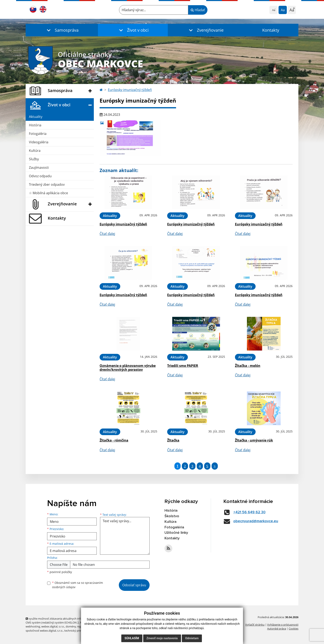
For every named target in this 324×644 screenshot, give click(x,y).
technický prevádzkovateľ (80, 631)
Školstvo (172, 516)
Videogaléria (39, 142)
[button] (62, 30)
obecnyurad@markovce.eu (256, 521)
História (35, 125)
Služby (34, 159)
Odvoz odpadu (40, 176)
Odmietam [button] (192, 638)
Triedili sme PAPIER (183, 366)
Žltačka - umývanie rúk (254, 440)
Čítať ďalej (107, 234)
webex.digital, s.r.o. (53, 626)
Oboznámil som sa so (77, 585)
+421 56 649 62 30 (249, 512)
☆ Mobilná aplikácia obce (48, 193)
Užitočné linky (176, 533)
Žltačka (173, 440)
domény (71, 626)
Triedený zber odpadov (47, 184)
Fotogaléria (38, 134)
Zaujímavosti (39, 168)
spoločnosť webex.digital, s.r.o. (44, 631)
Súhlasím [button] (132, 638)
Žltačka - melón (248, 366)
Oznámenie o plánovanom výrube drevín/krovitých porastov (128, 368)
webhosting (33, 626)
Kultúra (35, 151)
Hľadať (198, 10)
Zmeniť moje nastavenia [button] (162, 638)
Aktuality (36, 117)
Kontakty (271, 30)
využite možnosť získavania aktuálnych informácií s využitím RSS (67, 619)
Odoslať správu (134, 585)
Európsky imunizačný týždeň (130, 90)
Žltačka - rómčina (114, 440)
